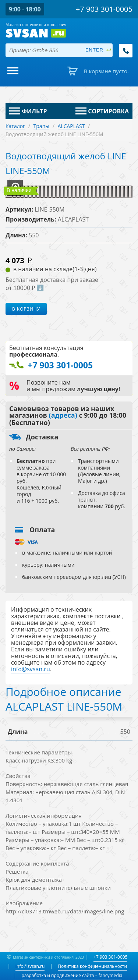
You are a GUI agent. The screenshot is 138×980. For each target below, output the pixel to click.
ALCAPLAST (71, 126)
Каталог (15, 126)
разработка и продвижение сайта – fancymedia (72, 975)
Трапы (42, 126)
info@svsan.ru (30, 966)
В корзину (26, 309)
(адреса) (63, 415)
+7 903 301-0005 (110, 957)
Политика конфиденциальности (92, 966)
